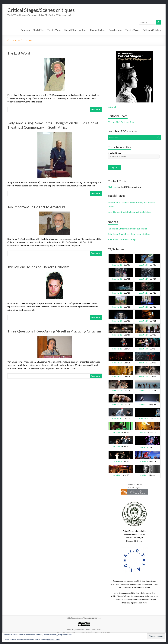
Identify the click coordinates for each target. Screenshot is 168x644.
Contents (25, 30)
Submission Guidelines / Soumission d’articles (129, 234)
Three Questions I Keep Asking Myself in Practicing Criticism (54, 331)
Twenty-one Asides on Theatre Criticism (38, 267)
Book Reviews (115, 30)
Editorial (112, 107)
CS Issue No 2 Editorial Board (121, 122)
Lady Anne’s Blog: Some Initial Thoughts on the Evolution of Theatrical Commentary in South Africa (53, 125)
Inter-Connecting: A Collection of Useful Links (129, 212)
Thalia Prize (39, 30)
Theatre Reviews (98, 30)
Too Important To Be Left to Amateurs (36, 207)
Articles (83, 30)
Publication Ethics (54, 640)
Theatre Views (54, 30)
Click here (112, 187)
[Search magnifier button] (158, 138)
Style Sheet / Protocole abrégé (122, 239)
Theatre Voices (132, 30)
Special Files (70, 30)
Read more (96, 109)
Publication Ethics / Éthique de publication (128, 229)
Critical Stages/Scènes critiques (41, 10)
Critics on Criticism (152, 30)
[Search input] (132, 138)
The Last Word (19, 53)
